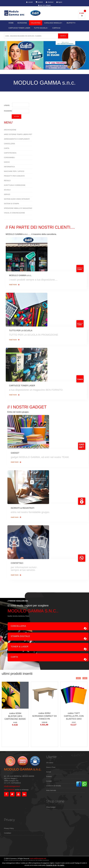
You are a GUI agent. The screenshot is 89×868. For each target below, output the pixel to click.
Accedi (49, 772)
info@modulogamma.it (12, 786)
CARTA (7, 148)
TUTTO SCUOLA (41, 28)
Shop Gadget (51, 807)
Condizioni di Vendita (54, 786)
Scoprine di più (51, 865)
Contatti (49, 781)
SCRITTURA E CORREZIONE (15, 185)
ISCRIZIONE (22, 23)
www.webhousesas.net (38, 858)
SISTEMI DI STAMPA (12, 204)
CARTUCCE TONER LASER (19, 28)
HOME (11, 23)
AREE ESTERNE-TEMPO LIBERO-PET (18, 134)
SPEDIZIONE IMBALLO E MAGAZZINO (18, 208)
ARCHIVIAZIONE (10, 130)
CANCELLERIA (10, 144)
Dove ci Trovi (51, 767)
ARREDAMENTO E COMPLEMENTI (17, 139)
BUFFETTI (71, 23)
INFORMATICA (9, 167)
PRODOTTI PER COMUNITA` (15, 176)
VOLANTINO (36, 23)
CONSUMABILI (9, 157)
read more (14, 285)
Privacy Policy (9, 828)
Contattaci (8, 833)
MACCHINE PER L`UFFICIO (14, 171)
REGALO (7, 181)
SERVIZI (7, 194)
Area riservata (51, 790)
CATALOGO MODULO (53, 23)
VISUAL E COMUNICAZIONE (14, 213)
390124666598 (9, 790)
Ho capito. (61, 865)
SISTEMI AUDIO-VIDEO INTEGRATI (17, 199)
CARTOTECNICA (10, 153)
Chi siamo (50, 763)
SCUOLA (7, 190)
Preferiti (49, 776)
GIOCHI (7, 162)
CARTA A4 (56, 28)
